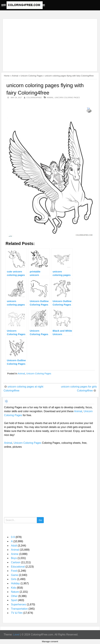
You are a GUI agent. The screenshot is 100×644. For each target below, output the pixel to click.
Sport (14, 600)
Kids (14, 588)
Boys (14, 558)
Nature (15, 592)
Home (7, 76)
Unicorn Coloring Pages (32, 76)
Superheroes (19, 604)
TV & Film (17, 613)
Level (16, 635)
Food (14, 571)
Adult (14, 546)
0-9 (13, 537)
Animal (15, 76)
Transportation (19, 609)
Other (14, 596)
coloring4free (34, 97)
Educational (18, 567)
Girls (14, 579)
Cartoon (16, 562)
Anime (15, 554)
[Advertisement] (49, 43)
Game (15, 575)
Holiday (15, 583)
